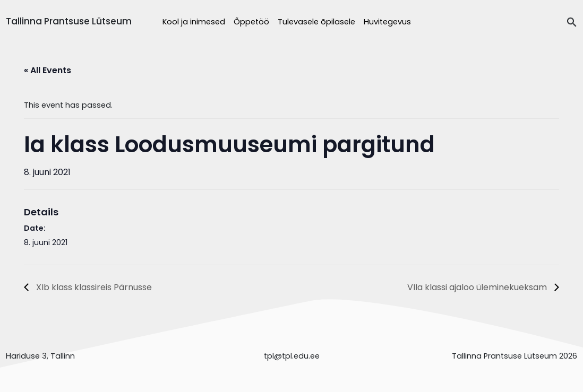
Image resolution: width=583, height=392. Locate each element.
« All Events (48, 70)
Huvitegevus (387, 22)
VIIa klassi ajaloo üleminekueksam (478, 287)
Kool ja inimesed (194, 22)
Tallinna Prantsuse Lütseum (69, 21)
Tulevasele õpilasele (316, 22)
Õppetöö (251, 22)
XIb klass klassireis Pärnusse (93, 287)
